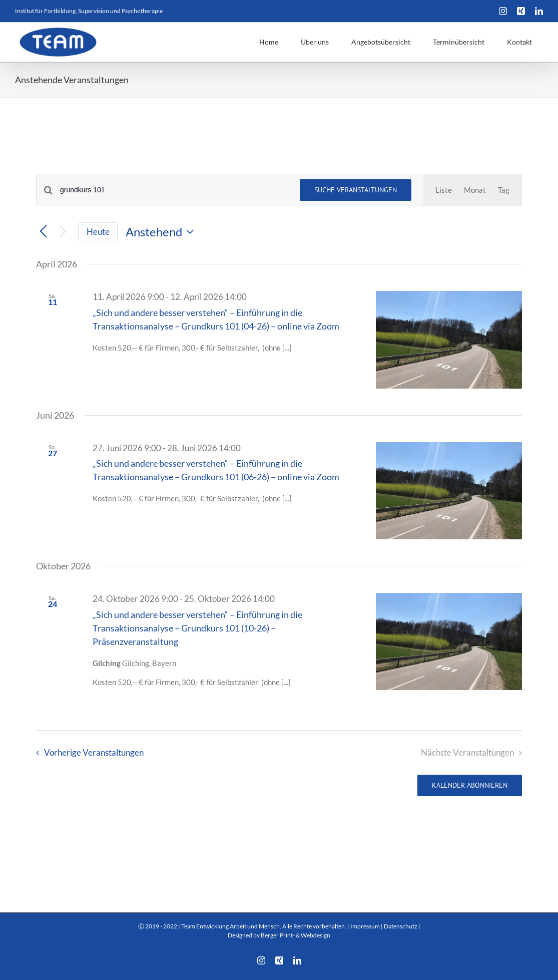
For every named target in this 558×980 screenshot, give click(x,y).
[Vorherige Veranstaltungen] (43, 232)
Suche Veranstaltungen (356, 190)
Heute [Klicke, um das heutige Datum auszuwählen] (98, 232)
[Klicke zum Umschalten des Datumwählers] (162, 232)
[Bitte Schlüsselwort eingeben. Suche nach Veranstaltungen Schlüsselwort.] (174, 190)
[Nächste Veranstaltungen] (63, 232)
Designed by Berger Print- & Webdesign (279, 935)
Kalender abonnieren (470, 785)
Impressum (365, 926)
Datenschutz (401, 926)
